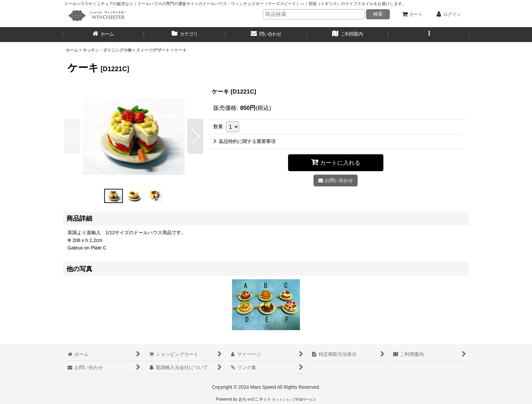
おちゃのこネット (255, 399)
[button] (429, 35)
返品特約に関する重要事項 (244, 141)
